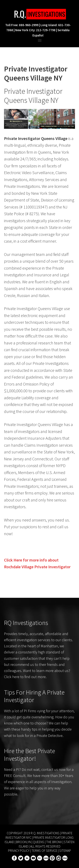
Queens (39, 842)
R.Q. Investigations (40, 14)
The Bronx (54, 842)
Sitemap (65, 851)
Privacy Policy (19, 851)
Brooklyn (23, 842)
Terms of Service (44, 851)
